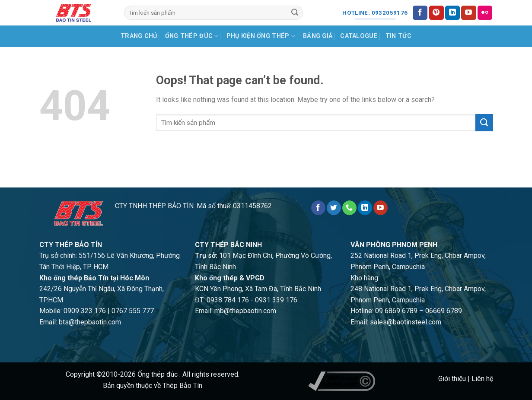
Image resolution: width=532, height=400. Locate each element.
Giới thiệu (452, 379)
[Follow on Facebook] (420, 13)
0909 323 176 (85, 311)
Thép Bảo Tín (182, 386)
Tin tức (398, 36)
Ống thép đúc (192, 36)
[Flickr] (485, 13)
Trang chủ (139, 36)
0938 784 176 (228, 300)
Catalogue (359, 36)
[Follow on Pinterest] (436, 13)
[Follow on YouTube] (468, 13)
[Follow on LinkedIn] (452, 13)
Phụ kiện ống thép (261, 36)
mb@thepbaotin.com (245, 311)
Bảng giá (318, 36)
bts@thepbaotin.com (90, 322)
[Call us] (349, 208)
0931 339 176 (276, 300)
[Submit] (295, 13)
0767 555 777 (133, 311)
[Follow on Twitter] (334, 208)
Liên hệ (482, 379)
